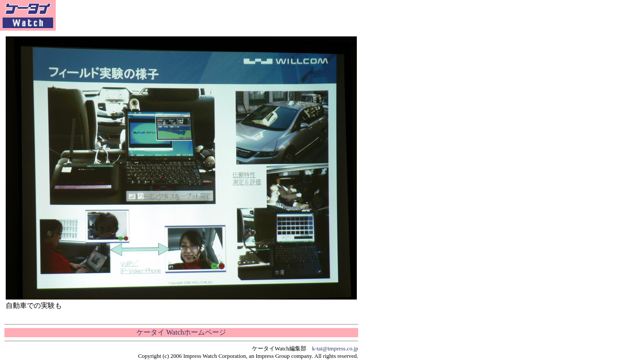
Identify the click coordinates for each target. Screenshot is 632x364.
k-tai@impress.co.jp (335, 348)
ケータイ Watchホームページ (181, 332)
